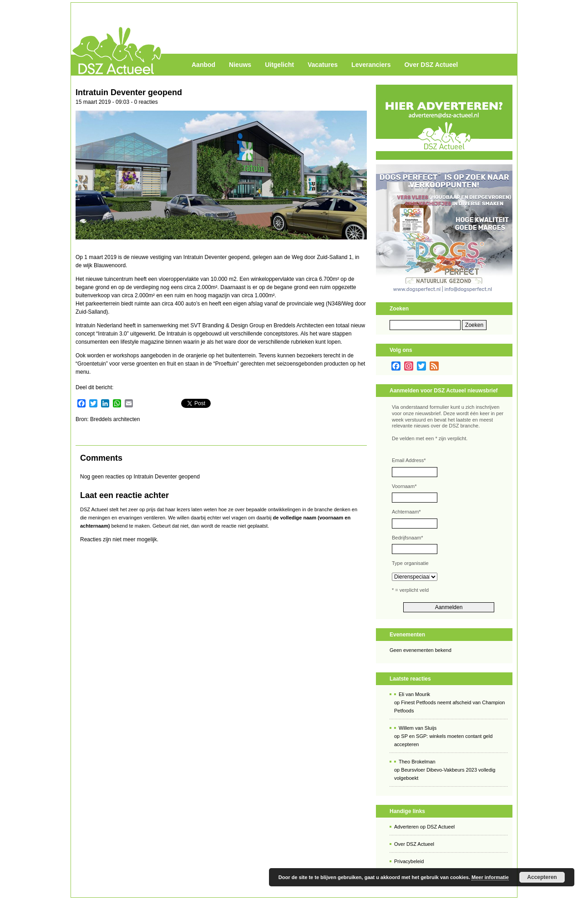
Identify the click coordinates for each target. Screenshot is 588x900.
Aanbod (203, 65)
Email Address (409, 460)
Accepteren (542, 877)
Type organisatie (410, 563)
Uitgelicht (279, 65)
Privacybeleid (409, 861)
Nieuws (240, 65)
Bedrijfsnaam (407, 538)
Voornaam (404, 486)
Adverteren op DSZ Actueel (424, 827)
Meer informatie (490, 877)
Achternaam (406, 512)
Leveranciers (371, 65)
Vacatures (323, 65)
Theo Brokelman (417, 762)
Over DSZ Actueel (431, 65)
